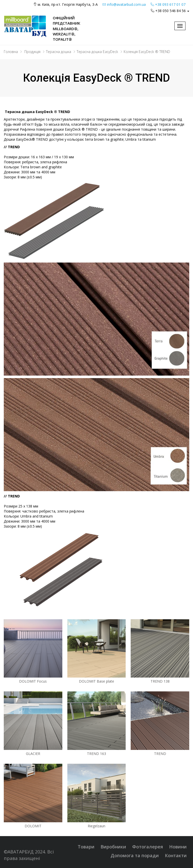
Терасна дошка (59, 52)
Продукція (32, 52)
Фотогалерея (148, 847)
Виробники (113, 847)
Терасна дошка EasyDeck (97, 52)
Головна (11, 52)
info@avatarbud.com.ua (124, 4)
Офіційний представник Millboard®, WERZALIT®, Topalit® (66, 29)
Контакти (176, 855)
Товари (86, 847)
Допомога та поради (135, 855)
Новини (178, 847)
